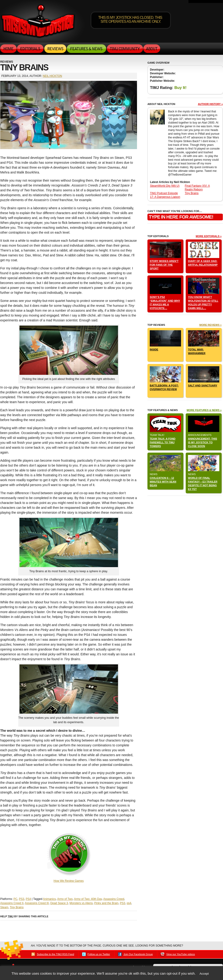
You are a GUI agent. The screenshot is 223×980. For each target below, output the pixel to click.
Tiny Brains (17, 907)
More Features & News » (204, 410)
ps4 (129, 903)
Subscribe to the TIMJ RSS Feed (56, 954)
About (152, 49)
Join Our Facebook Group (138, 954)
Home (9, 49)
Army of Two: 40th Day (88, 899)
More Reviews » (210, 325)
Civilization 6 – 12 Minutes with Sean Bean (163, 482)
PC (15, 899)
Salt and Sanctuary (203, 385)
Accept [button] (204, 974)
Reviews (55, 49)
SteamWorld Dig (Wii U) (165, 186)
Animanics (49, 899)
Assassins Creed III (37, 903)
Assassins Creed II (12, 903)
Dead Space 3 (59, 903)
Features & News (86, 49)
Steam (4, 907)
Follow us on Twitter (99, 954)
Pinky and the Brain (106, 903)
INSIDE (154, 350)
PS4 (28, 899)
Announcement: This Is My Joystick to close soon (202, 442)
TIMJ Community (125, 49)
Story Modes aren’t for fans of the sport (164, 265)
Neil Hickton (52, 76)
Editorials (30, 49)
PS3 (22, 899)
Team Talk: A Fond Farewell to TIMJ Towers (163, 442)
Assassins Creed (114, 899)
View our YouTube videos (181, 954)
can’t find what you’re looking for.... (175, 211)
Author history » (210, 104)
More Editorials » (209, 236)
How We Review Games (69, 881)
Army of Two (65, 899)
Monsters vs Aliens (81, 903)
